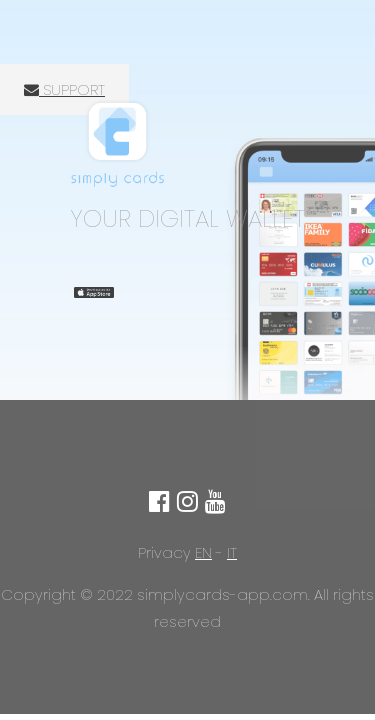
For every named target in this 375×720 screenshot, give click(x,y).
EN (203, 552)
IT (232, 552)
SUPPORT (64, 89)
